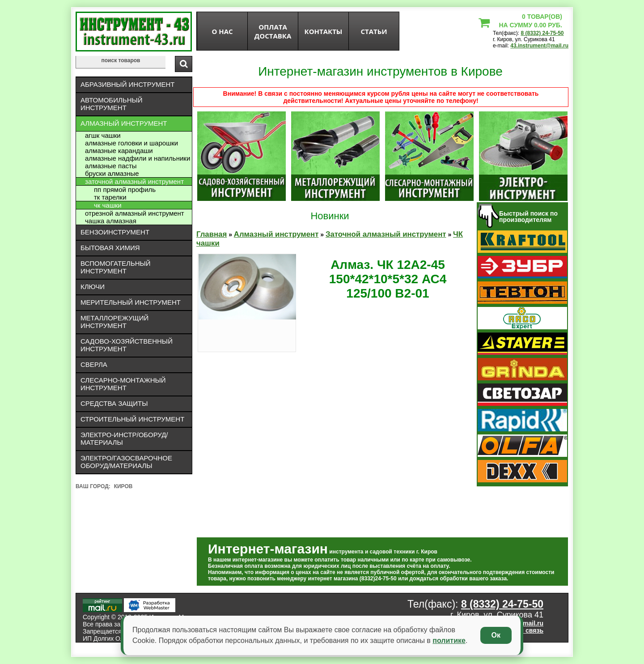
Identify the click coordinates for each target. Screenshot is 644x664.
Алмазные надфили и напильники (138, 158)
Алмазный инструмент (124, 123)
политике (449, 641)
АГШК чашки (103, 135)
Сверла (94, 364)
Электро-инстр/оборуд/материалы (124, 438)
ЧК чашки (108, 205)
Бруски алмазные (112, 173)
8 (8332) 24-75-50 (542, 33)
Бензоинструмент (115, 232)
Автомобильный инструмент (112, 104)
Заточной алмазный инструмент (134, 181)
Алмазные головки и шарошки (131, 143)
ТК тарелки (110, 197)
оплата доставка (273, 31)
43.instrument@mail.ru (539, 46)
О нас (222, 31)
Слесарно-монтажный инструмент (123, 384)
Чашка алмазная (111, 221)
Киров (123, 486)
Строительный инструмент (132, 419)
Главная (212, 234)
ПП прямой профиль (125, 189)
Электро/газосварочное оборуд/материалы (126, 462)
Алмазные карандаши (119, 151)
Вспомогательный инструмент (116, 267)
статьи (374, 31)
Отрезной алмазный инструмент (135, 213)
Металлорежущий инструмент (114, 322)
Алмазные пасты (111, 166)
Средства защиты (114, 403)
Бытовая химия (110, 248)
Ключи (93, 287)
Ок (496, 635)
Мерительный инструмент (131, 302)
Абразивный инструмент (127, 84)
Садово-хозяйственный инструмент (127, 345)
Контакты (324, 31)
